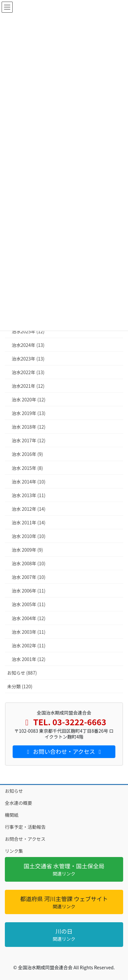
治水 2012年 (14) (29, 509)
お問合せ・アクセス (25, 839)
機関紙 (12, 815)
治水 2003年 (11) (29, 632)
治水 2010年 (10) (29, 536)
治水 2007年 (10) (29, 577)
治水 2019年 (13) (29, 413)
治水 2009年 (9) (27, 550)
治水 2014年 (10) (29, 482)
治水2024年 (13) (28, 345)
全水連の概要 (18, 803)
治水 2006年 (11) (29, 591)
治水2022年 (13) (28, 372)
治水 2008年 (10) (29, 563)
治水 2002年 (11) (29, 645)
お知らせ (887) (22, 673)
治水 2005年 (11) (29, 604)
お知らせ (14, 791)
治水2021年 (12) (28, 386)
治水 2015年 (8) (27, 468)
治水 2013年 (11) (29, 495)
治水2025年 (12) (28, 331)
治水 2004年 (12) (29, 618)
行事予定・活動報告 (25, 827)
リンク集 (14, 851)
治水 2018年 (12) (29, 427)
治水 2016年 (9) (27, 454)
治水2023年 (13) (28, 359)
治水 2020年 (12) (29, 399)
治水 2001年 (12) (29, 659)
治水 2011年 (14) (29, 522)
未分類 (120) (20, 686)
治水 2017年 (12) (29, 440)
